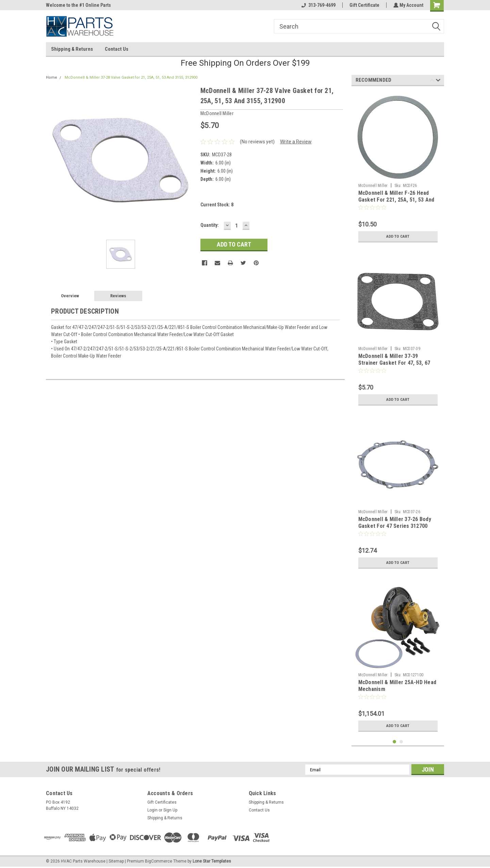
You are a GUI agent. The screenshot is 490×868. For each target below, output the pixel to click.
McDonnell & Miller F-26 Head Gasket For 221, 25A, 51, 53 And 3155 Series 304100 (396, 200)
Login (152, 810)
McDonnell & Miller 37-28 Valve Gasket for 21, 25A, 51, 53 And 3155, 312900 (131, 77)
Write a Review (296, 142)
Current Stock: (217, 205)
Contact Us (117, 49)
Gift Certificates (162, 802)
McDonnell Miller (373, 186)
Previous (432, 81)
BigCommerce (159, 861)
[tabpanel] (398, 169)
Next (438, 81)
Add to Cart (398, 236)
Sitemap (116, 861)
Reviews (118, 296)
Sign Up (170, 810)
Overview (70, 296)
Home (52, 77)
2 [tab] (401, 742)
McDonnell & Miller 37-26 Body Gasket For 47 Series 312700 (395, 523)
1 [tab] (395, 742)
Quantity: (210, 225)
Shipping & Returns (72, 49)
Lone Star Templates (212, 861)
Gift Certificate (364, 5)
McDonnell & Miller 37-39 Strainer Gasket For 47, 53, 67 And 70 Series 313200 (394, 363)
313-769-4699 (318, 5)
